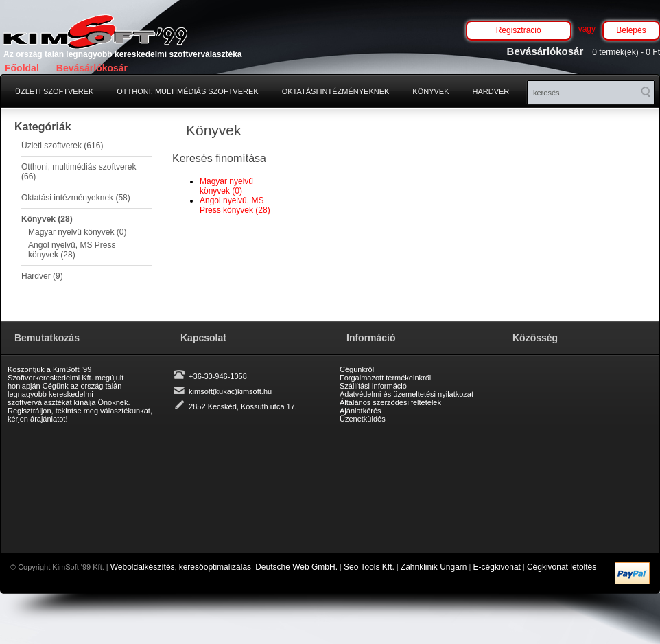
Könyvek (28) (47, 219)
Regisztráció (519, 30)
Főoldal (22, 68)
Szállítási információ (373, 386)
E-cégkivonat (497, 567)
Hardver (491, 91)
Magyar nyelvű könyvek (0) (77, 232)
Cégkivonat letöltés (562, 567)
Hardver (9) (42, 276)
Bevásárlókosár (92, 68)
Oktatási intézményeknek (336, 91)
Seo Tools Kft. (369, 567)
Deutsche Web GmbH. (296, 567)
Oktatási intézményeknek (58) (76, 198)
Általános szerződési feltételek (390, 402)
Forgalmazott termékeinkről (385, 378)
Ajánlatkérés (361, 411)
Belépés (631, 30)
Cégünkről (357, 369)
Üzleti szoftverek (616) (62, 146)
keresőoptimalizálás (215, 567)
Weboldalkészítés (143, 567)
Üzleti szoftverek (54, 91)
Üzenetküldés (363, 419)
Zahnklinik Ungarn (434, 567)
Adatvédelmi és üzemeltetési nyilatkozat (406, 394)
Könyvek (431, 91)
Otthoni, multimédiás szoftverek (187, 91)
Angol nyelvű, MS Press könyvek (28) (72, 250)
